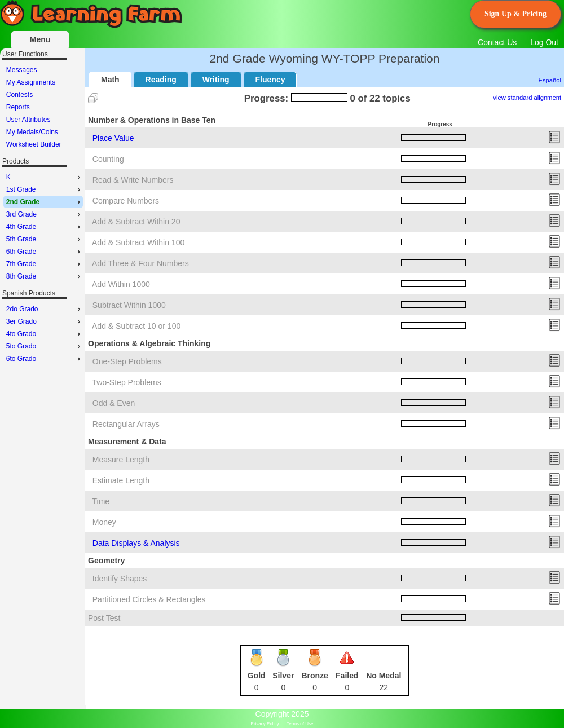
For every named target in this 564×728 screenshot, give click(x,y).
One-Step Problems (127, 361)
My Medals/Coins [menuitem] (32, 132)
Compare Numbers (126, 201)
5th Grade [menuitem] (45, 239)
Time (101, 501)
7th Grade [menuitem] (45, 264)
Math (110, 80)
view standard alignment (527, 98)
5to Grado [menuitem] (45, 346)
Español (550, 80)
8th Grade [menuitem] (45, 276)
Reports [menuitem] (18, 107)
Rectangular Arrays (126, 424)
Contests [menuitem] (19, 95)
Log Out (544, 42)
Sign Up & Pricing (515, 14)
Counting (108, 159)
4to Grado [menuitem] (45, 334)
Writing (216, 80)
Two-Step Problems (127, 382)
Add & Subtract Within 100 (138, 242)
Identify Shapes (120, 579)
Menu (40, 39)
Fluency (270, 80)
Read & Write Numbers (133, 180)
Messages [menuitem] (22, 70)
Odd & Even (114, 403)
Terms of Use (300, 724)
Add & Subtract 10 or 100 (136, 326)
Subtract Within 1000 (129, 305)
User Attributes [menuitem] (28, 120)
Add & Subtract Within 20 (136, 222)
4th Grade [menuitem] (45, 227)
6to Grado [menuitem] (45, 359)
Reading (161, 80)
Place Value (113, 138)
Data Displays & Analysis (136, 543)
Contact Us (497, 42)
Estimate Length (121, 480)
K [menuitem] (45, 177)
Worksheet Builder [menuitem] (34, 144)
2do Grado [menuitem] (45, 309)
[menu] (43, 107)
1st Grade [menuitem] (45, 189)
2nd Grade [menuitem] (45, 202)
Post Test (104, 618)
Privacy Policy (265, 724)
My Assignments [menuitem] (31, 82)
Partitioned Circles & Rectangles (149, 599)
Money (104, 522)
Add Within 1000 (121, 284)
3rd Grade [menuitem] (45, 214)
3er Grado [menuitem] (45, 321)
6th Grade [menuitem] (45, 252)
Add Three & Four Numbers (140, 263)
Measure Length (121, 460)
